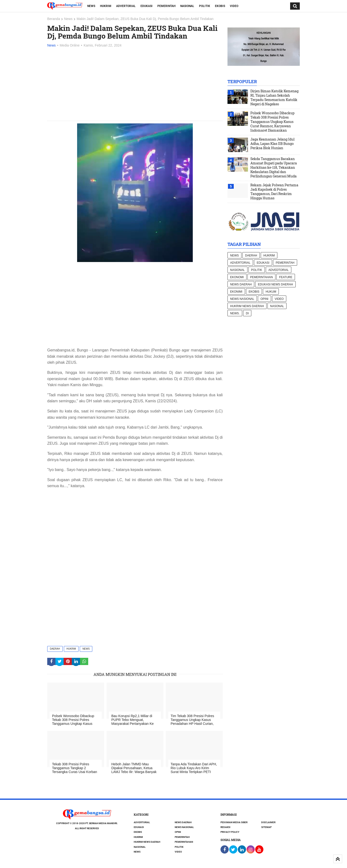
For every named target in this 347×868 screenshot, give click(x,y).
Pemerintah (166, 6)
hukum (271, 292)
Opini (264, 299)
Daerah (55, 649)
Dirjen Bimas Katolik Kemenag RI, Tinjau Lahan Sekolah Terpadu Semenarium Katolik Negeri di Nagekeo (274, 98)
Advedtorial (279, 270)
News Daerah (241, 284)
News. (235, 313)
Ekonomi (237, 277)
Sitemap (266, 827)
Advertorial (126, 6)
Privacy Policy (230, 832)
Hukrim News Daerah (247, 306)
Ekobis (220, 6)
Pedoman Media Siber (234, 822)
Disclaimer (268, 822)
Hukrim (106, 6)
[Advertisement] (135, 85)
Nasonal (277, 306)
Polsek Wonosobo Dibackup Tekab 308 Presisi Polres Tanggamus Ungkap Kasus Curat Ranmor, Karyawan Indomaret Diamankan (272, 122)
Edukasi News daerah (275, 284)
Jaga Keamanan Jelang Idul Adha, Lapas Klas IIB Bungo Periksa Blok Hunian (272, 144)
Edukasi (147, 6)
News (91, 6)
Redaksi (225, 827)
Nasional (187, 6)
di (247, 313)
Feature (286, 277)
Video (234, 6)
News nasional (242, 299)
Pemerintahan (261, 277)
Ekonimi (236, 292)
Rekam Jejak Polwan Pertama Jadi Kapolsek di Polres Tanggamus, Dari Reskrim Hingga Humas (274, 192)
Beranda (54, 19)
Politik (205, 6)
